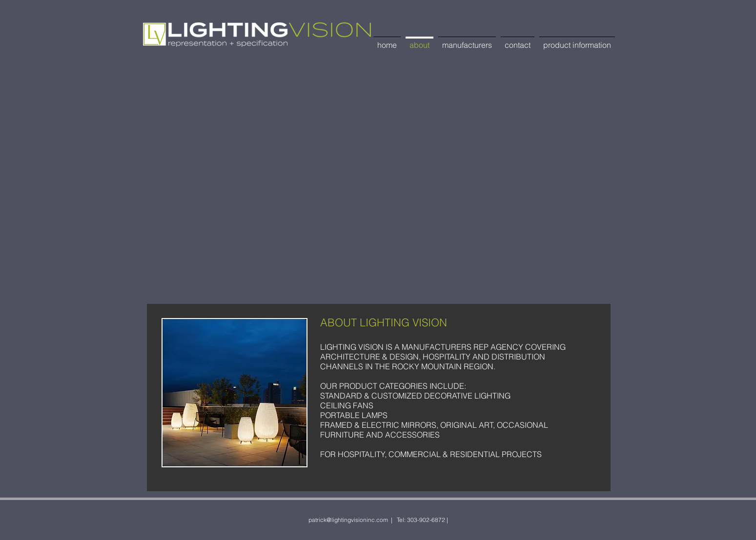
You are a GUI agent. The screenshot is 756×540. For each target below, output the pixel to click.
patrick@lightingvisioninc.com (348, 520)
